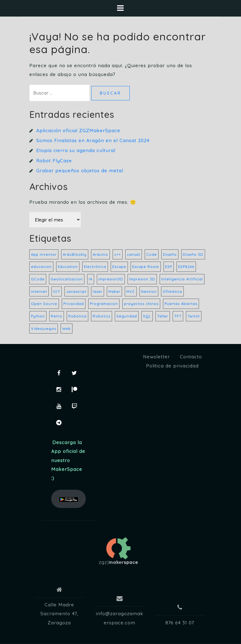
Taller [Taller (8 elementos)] (163, 316)
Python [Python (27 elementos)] (38, 316)
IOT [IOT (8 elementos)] (57, 291)
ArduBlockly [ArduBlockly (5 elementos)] (75, 254)
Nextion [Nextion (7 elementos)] (149, 291)
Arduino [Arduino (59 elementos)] (100, 254)
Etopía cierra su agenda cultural (76, 150)
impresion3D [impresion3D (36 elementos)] (111, 279)
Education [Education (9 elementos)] (68, 267)
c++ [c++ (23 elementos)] (118, 254)
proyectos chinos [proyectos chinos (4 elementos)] (141, 304)
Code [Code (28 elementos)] (152, 254)
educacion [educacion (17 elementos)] (41, 267)
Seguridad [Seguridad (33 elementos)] (127, 316)
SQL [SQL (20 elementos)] (147, 316)
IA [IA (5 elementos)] (91, 279)
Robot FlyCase (54, 161)
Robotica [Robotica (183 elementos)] (77, 316)
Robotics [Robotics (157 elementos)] (102, 316)
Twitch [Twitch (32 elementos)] (194, 316)
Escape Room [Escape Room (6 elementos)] (146, 267)
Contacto (191, 357)
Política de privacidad (172, 366)
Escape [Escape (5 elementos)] (119, 267)
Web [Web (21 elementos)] (67, 328)
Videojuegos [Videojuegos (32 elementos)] (44, 328)
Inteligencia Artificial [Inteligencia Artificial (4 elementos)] (182, 279)
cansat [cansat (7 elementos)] (134, 254)
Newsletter (156, 357)
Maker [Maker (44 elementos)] (114, 291)
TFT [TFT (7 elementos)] (178, 316)
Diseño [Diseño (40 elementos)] (170, 254)
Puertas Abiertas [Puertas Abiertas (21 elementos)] (181, 304)
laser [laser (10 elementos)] (98, 291)
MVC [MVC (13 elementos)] (131, 291)
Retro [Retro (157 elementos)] (57, 316)
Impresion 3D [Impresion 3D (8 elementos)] (142, 279)
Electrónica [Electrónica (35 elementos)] (95, 267)
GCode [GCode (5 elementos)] (38, 279)
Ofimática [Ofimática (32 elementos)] (172, 291)
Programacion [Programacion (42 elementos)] (104, 304)
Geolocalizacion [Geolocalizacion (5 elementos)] (67, 279)
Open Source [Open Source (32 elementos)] (44, 304)
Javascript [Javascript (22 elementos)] (76, 291)
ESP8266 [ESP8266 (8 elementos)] (186, 267)
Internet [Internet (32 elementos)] (39, 291)
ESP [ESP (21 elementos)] (169, 267)
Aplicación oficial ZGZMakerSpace (78, 130)
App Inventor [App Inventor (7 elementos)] (44, 254)
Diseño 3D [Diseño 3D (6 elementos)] (193, 254)
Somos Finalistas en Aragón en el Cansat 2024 (93, 140)
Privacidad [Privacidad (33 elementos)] (74, 304)
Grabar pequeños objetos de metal (80, 170)
